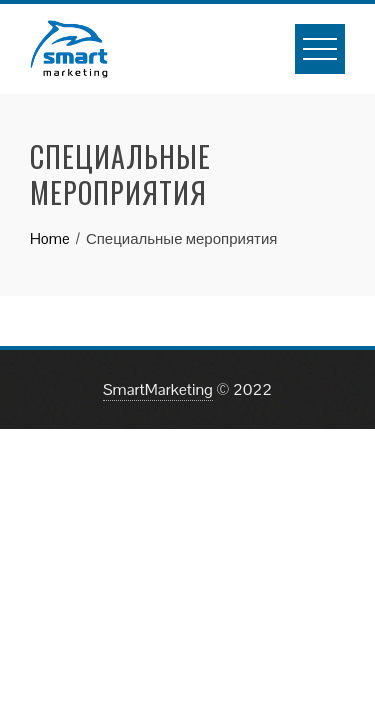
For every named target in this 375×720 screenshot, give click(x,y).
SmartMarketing (158, 389)
